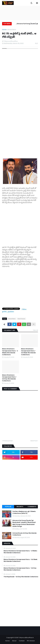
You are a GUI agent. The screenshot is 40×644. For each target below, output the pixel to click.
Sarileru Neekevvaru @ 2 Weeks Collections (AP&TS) (24, 512)
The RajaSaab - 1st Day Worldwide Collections (21, 577)
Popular (8, 507)
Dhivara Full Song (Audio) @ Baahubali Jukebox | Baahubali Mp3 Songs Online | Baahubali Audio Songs (26, 24)
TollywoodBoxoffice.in (26, 638)
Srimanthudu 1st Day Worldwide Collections (24, 534)
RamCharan (21, 319)
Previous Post (8, 441)
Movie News (12, 29)
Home (4, 29)
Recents (20, 507)
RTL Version (31, 641)
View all (35, 330)
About (14, 641)
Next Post (34, 441)
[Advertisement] (20, 224)
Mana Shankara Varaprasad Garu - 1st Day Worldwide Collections (9, 378)
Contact (22, 641)
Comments (32, 507)
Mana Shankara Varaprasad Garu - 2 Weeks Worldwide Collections (10, 352)
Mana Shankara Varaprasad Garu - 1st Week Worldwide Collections (28, 352)
